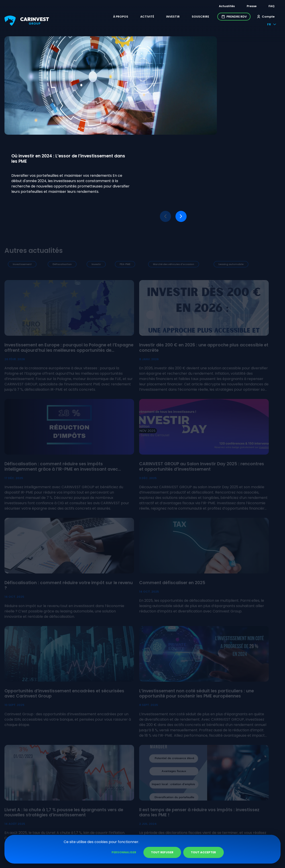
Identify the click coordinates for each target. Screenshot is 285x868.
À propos (101, 17)
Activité (128, 17)
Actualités (227, 6)
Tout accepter (255, 852)
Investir (154, 17)
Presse (252, 6)
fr (272, 17)
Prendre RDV (215, 17)
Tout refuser (213, 852)
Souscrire (181, 17)
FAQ (272, 6)
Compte (246, 17)
